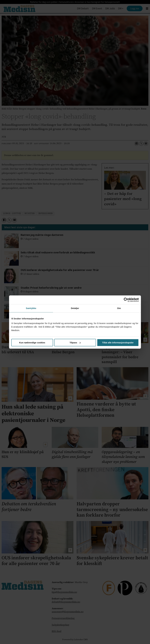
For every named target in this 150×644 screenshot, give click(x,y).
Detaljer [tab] (75, 308)
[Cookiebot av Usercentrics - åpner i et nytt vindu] (126, 300)
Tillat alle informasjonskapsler (118, 343)
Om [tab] (119, 308)
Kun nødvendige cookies (32, 343)
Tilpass (75, 343)
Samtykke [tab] (31, 308)
